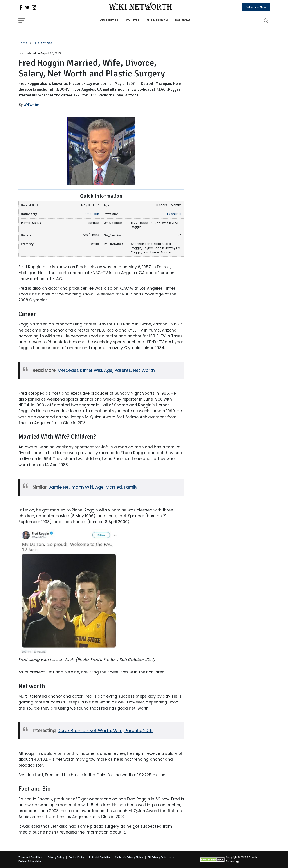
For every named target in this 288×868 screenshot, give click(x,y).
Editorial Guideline (100, 857)
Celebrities (109, 20)
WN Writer (31, 105)
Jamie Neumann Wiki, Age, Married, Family (93, 487)
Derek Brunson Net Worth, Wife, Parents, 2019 (105, 731)
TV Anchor (174, 214)
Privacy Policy (56, 857)
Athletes (132, 20)
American (92, 214)
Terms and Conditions (31, 857)
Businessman (157, 20)
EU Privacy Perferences (161, 857)
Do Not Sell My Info (30, 861)
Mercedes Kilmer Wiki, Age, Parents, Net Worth (106, 370)
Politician (183, 20)
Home (23, 43)
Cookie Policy (77, 857)
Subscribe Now (256, 7)
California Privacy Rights (129, 857)
